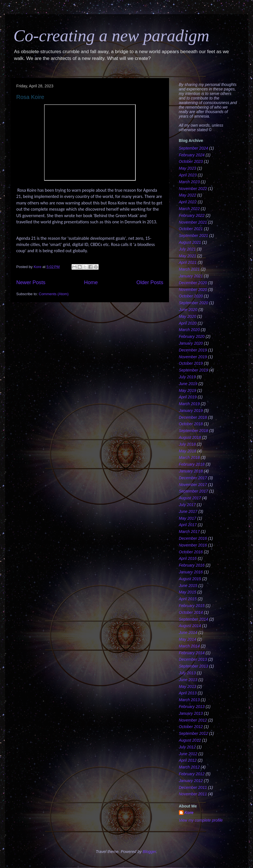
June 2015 (188, 586)
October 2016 (191, 552)
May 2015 (188, 592)
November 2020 (193, 290)
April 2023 (188, 175)
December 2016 (193, 538)
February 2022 (192, 215)
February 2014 (192, 653)
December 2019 (193, 350)
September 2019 (194, 370)
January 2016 (191, 572)
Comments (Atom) (54, 294)
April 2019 (188, 397)
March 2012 (189, 767)
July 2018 (187, 444)
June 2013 (188, 680)
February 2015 (192, 606)
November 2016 (193, 545)
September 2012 (194, 733)
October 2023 (191, 161)
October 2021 (191, 229)
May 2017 (188, 518)
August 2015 (190, 579)
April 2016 (188, 558)
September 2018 (194, 431)
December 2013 (193, 659)
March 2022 (189, 209)
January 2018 (191, 471)
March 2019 (189, 404)
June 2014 (188, 632)
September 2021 (194, 236)
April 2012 (188, 760)
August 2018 (190, 437)
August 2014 (190, 626)
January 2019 (191, 411)
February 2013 (192, 707)
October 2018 (191, 424)
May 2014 (188, 639)
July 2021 (187, 249)
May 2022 (188, 195)
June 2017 (188, 511)
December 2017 (193, 478)
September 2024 (194, 148)
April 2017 (188, 525)
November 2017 (193, 485)
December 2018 (193, 417)
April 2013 (188, 693)
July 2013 (187, 673)
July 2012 (187, 747)
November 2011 (193, 794)
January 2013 (191, 713)
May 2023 (188, 168)
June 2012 (188, 754)
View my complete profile (201, 820)
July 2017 (187, 505)
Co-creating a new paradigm (112, 36)
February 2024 (192, 155)
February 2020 (192, 336)
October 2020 (191, 296)
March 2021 (189, 269)
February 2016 (192, 565)
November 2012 (193, 720)
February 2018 (192, 464)
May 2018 (188, 451)
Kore (189, 813)
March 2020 (189, 330)
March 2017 (189, 532)
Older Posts (150, 282)
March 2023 (189, 182)
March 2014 (189, 646)
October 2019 (191, 363)
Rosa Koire (30, 97)
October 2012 (191, 727)
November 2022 (193, 189)
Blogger (150, 852)
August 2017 (190, 498)
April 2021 (188, 262)
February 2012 (192, 774)
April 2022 (188, 202)
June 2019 (188, 384)
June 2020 (188, 310)
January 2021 (191, 276)
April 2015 (188, 599)
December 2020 (193, 283)
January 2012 (191, 781)
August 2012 (190, 740)
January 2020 (191, 343)
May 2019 (188, 390)
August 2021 (190, 242)
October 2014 (191, 612)
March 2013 (189, 700)
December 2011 (193, 787)
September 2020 (194, 303)
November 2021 (193, 222)
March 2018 (189, 457)
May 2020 (188, 316)
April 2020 (188, 323)
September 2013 (194, 666)
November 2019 (193, 357)
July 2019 (187, 377)
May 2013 (188, 686)
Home (91, 282)
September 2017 (194, 491)
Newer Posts (31, 282)
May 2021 (188, 256)
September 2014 (194, 619)
